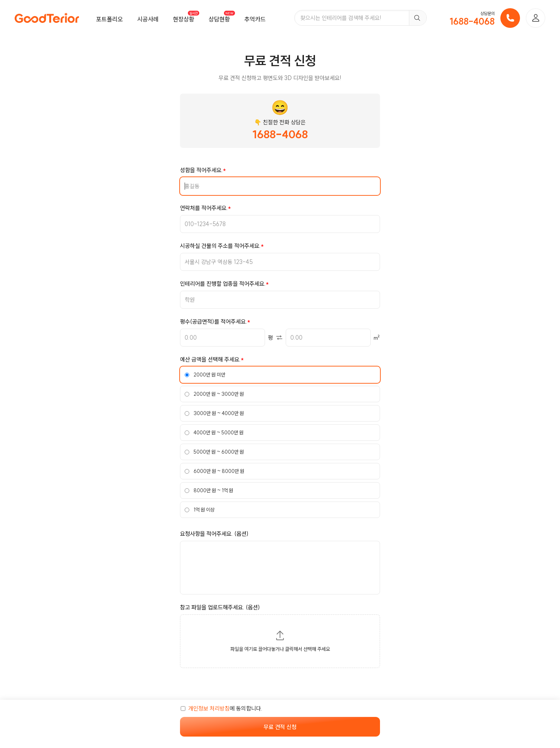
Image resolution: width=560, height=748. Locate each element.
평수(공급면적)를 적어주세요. (214, 321)
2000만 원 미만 (205, 375)
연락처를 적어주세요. (204, 208)
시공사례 (148, 19)
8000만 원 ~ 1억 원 (209, 490)
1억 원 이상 (200, 510)
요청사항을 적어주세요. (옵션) (214, 534)
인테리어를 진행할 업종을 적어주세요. (223, 284)
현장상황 (184, 19)
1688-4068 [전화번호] (472, 21)
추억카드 (255, 19)
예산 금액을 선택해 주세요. (210, 359)
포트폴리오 (109, 19)
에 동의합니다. (222, 708)
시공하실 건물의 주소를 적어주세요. (220, 246)
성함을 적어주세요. (201, 170)
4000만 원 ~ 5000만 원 (214, 433)
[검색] (418, 18)
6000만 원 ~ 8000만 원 (214, 471)
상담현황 (219, 19)
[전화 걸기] (510, 18)
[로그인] (536, 18)
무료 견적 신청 (280, 727)
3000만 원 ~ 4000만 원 (214, 413)
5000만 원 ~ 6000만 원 (214, 452)
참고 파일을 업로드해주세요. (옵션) (220, 607)
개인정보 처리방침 (209, 708)
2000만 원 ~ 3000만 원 (214, 394)
